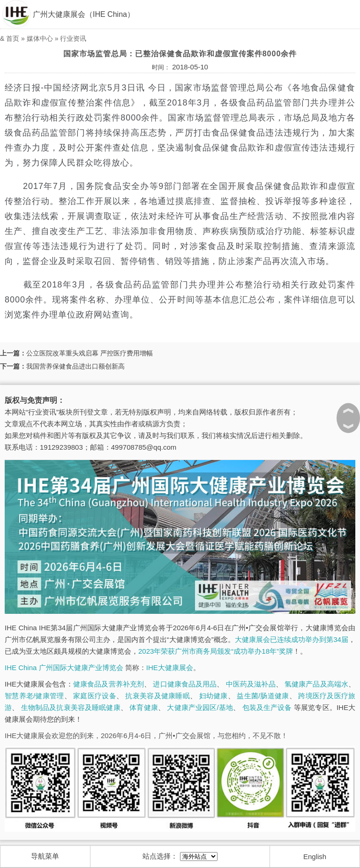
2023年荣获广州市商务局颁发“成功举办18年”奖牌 (216, 651)
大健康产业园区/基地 (200, 707)
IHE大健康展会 (170, 668)
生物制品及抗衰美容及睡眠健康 (71, 707)
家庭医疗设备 (95, 696)
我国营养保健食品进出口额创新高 (75, 366)
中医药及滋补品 (251, 684)
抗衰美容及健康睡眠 (157, 696)
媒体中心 (40, 38)
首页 (13, 38)
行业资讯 (73, 38)
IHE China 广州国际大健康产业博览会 (64, 668)
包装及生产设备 (267, 707)
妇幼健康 (214, 696)
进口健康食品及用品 (185, 684)
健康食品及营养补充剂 (109, 684)
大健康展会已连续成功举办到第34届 (292, 639)
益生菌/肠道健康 (263, 696)
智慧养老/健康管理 (34, 696)
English (315, 857)
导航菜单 (45, 856)
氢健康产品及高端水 (316, 684)
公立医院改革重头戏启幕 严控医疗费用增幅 (90, 353)
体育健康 (144, 707)
